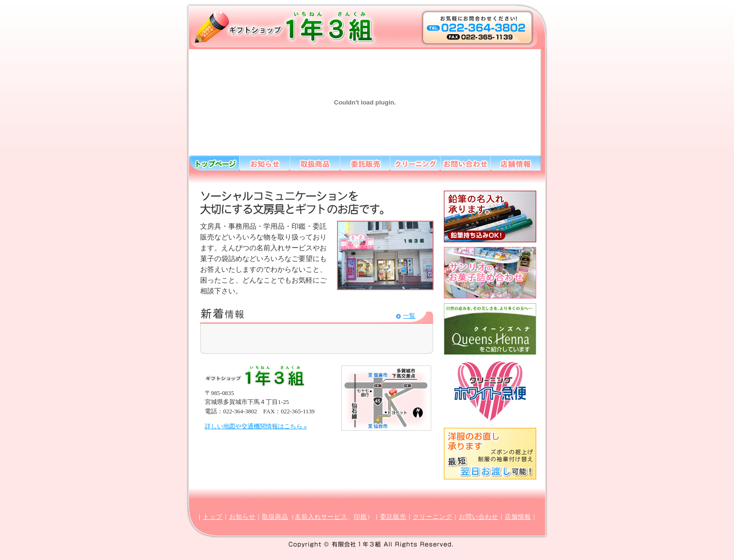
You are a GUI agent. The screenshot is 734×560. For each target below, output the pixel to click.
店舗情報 (518, 517)
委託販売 (393, 517)
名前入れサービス (321, 517)
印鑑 (360, 517)
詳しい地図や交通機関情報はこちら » (256, 426)
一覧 (409, 316)
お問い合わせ (479, 517)
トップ (213, 517)
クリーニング (433, 517)
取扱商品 (275, 517)
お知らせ (242, 517)
